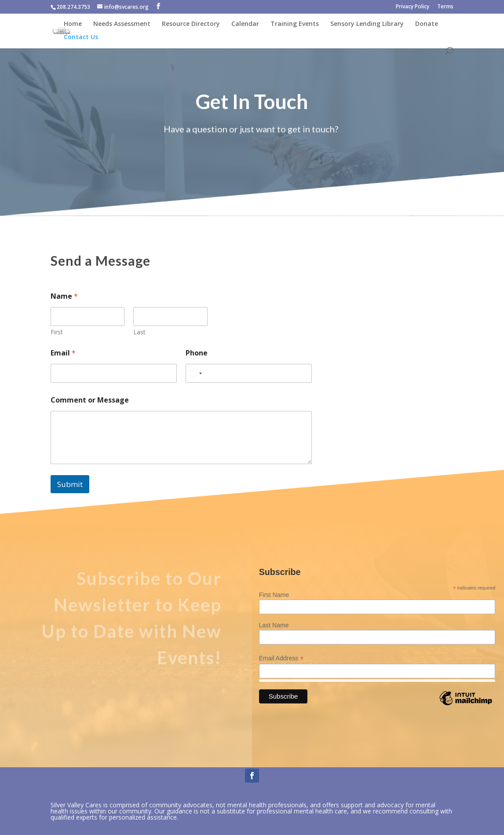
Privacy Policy (413, 7)
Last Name (274, 625)
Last (139, 332)
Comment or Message (90, 400)
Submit (70, 484)
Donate (427, 24)
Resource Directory (191, 24)
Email (63, 353)
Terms (445, 7)
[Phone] (249, 373)
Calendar (245, 24)
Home (73, 24)
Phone (197, 353)
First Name (274, 595)
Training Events (295, 24)
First (57, 332)
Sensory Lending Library (367, 24)
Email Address (281, 658)
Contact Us (81, 37)
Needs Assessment (122, 24)
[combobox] (195, 373)
